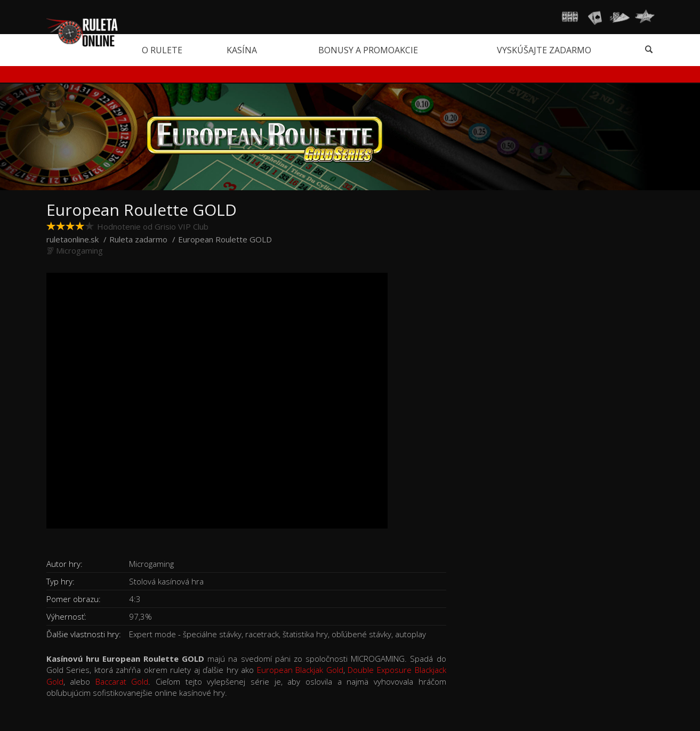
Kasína (242, 50)
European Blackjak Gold (300, 670)
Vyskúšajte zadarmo (544, 50)
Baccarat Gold (122, 681)
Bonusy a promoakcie (368, 50)
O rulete (162, 50)
